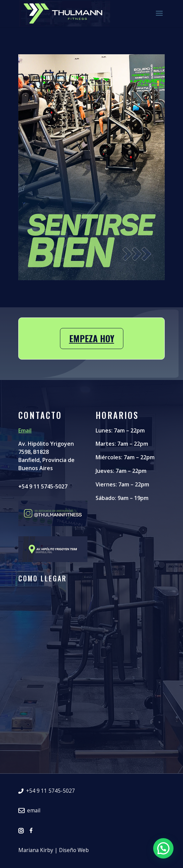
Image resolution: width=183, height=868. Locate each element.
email (29, 811)
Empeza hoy (92, 338)
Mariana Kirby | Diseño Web (54, 851)
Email (25, 430)
